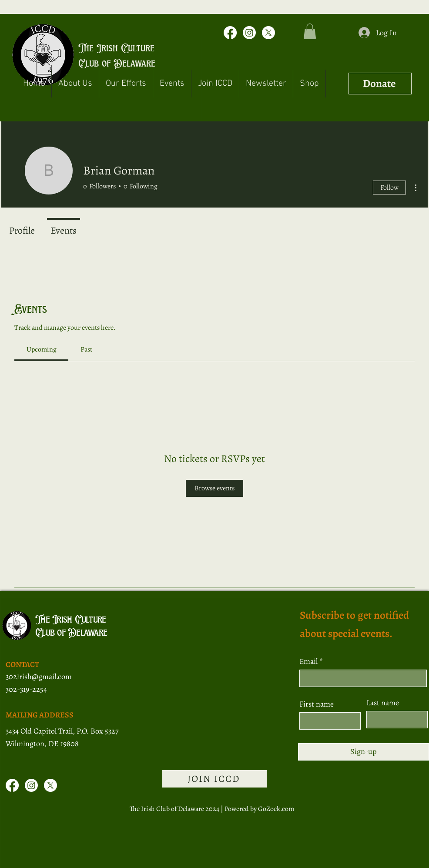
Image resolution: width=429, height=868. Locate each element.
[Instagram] (249, 33)
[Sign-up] (364, 752)
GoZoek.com (276, 809)
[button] (310, 31)
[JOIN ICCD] (214, 779)
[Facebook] (230, 33)
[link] (42, 349)
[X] (268, 33)
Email (309, 661)
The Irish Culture (116, 48)
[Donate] (380, 84)
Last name (383, 703)
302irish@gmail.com (39, 677)
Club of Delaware (117, 63)
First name (317, 704)
